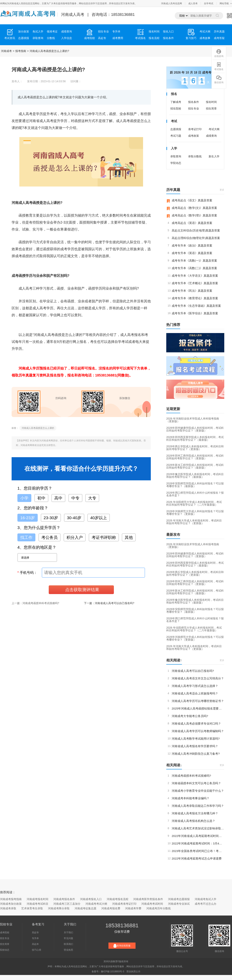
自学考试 (209, 3)
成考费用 (118, 38)
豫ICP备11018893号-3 (113, 972)
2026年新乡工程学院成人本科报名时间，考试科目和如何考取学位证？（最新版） (195, 466)
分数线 (51, 38)
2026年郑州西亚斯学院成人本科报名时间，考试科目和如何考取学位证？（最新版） (195, 438)
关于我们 (68, 933)
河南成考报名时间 (38, 899)
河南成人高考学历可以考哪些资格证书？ (198, 701)
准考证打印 (195, 129)
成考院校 (5, 933)
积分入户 (75, 537)
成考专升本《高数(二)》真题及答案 (194, 268)
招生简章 (211, 109)
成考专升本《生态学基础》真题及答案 (196, 306)
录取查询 (38, 38)
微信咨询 (219, 79)
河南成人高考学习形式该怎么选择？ (195, 686)
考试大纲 (205, 31)
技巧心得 (37, 950)
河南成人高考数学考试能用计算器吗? (196, 739)
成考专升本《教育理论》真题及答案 (195, 298)
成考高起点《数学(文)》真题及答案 (194, 208)
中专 (75, 498)
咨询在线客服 (122, 946)
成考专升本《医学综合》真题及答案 (195, 313)
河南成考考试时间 (152, 904)
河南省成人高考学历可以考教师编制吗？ (198, 731)
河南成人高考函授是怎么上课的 (38, 428)
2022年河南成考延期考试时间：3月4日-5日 (198, 843)
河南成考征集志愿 (85, 908)
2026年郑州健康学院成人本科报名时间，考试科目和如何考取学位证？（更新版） (195, 429)
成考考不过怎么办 (206, 904)
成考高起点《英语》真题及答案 (192, 223)
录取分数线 (195, 156)
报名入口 (168, 31)
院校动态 (5, 950)
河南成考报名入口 (91, 899)
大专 (92, 498)
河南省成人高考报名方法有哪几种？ (195, 813)
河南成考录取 (8, 908)
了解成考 (176, 102)
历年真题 (219, 31)
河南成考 (6, 51)
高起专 (102, 38)
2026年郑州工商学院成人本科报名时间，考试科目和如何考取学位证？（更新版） (195, 457)
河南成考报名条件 (64, 899)
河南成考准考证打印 (124, 904)
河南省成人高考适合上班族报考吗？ (195, 693)
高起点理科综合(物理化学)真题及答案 (196, 238)
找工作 (26, 537)
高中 (58, 498)
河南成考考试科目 (38, 904)
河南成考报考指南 (11, 899)
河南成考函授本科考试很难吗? (191, 776)
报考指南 (21, 51)
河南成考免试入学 (206, 899)
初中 (41, 498)
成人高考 (193, 3)
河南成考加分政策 (11, 904)
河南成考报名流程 (118, 899)
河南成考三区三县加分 (67, 904)
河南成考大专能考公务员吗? (190, 716)
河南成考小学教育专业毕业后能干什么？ (198, 791)
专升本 (116, 31)
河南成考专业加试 (179, 904)
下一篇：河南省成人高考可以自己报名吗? (109, 603)
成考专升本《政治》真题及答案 (192, 245)
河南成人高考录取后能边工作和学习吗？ (198, 806)
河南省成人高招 (17, 3)
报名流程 (154, 38)
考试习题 (176, 136)
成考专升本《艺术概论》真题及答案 (195, 283)
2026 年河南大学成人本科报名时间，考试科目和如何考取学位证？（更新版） (194, 522)
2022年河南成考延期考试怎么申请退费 (197, 858)
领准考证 (52, 31)
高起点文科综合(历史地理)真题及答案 (196, 230)
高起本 (35, 944)
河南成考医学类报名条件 (148, 899)
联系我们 (68, 944)
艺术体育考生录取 (32, 908)
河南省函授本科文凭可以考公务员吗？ (196, 783)
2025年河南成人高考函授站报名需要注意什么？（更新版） (198, 708)
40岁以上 (99, 518)
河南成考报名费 (111, 908)
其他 (129, 537)
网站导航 (224, 3)
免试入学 (38, 31)
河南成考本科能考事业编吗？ (191, 798)
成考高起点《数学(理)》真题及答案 (194, 215)
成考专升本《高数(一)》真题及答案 (194, 261)
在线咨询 (219, 53)
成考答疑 (219, 38)
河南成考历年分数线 (159, 908)
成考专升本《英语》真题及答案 (192, 253)
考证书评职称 (104, 537)
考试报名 (219, 66)
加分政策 (24, 31)
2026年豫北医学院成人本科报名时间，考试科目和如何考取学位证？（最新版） (195, 476)
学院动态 (176, 163)
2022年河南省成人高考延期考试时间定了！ (198, 836)
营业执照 (68, 950)
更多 (222, 190)
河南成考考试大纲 (96, 904)
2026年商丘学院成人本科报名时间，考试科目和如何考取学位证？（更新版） (195, 448)
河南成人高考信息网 (171, 3)
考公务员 (49, 537)
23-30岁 (51, 518)
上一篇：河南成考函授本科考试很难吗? (35, 603)
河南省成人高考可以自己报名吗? (193, 671)
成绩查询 (67, 31)
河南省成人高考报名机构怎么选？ (193, 821)
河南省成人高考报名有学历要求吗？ (195, 746)
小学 (24, 498)
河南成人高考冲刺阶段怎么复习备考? (196, 754)
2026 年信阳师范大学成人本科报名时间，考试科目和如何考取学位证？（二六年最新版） (194, 503)
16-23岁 (28, 518)
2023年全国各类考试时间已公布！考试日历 (198, 851)
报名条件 (168, 38)
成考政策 (194, 136)
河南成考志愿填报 (179, 899)
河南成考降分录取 (59, 908)
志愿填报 (24, 38)
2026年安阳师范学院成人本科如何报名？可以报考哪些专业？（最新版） (195, 485)
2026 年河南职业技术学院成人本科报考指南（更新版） (193, 420)
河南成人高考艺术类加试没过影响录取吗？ (198, 828)
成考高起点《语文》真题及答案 (192, 200)
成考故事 (205, 38)
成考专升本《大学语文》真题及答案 (195, 276)
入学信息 (67, 38)
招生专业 (103, 31)
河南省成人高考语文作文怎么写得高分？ (198, 678)
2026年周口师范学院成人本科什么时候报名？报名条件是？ (195, 494)
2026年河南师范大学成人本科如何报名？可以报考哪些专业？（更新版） (195, 513)
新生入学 (214, 156)
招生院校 (176, 109)
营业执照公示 (133, 972)
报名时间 (154, 31)
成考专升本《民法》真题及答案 (192, 291)
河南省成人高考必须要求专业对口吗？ (196, 724)
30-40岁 (74, 518)
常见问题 (68, 938)
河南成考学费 (133, 908)
